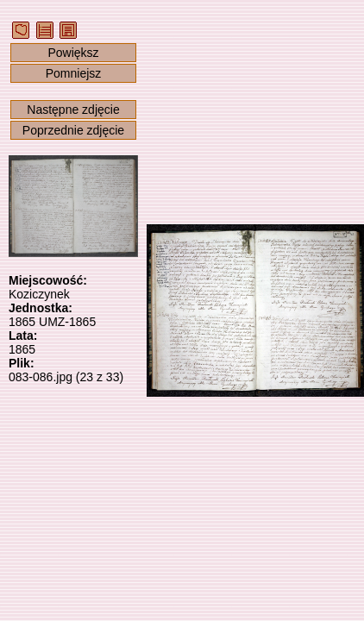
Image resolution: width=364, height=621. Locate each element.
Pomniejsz (74, 73)
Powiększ (73, 53)
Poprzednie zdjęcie (73, 130)
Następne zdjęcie (73, 110)
